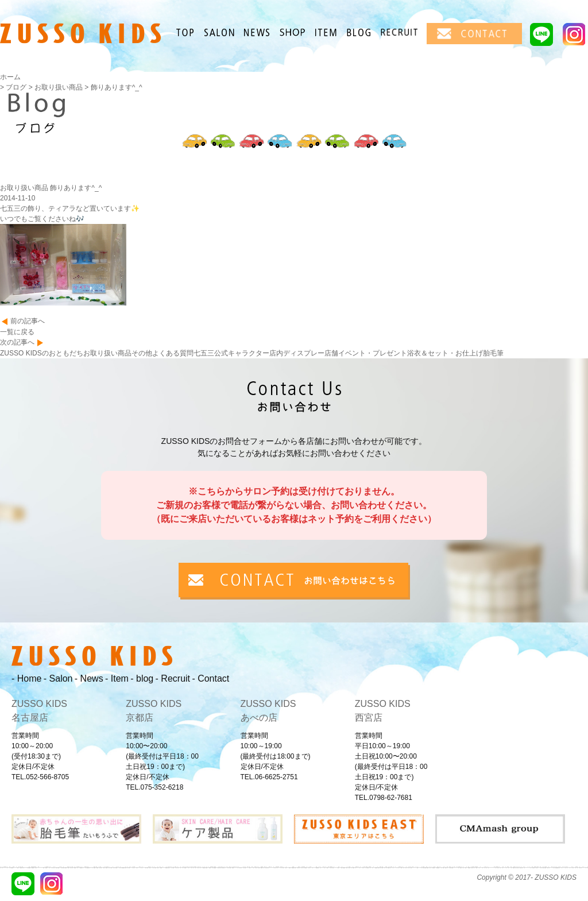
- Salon (58, 678)
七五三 (204, 353)
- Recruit (173, 678)
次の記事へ (17, 342)
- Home (26, 678)
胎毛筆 (493, 353)
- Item (117, 678)
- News (89, 678)
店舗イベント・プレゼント (366, 353)
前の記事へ (28, 321)
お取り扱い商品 (107, 353)
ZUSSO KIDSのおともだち (42, 353)
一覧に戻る (17, 332)
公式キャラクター (242, 353)
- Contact (210, 678)
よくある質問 (173, 353)
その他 (142, 353)
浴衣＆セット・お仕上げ (445, 353)
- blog (142, 678)
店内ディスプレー (297, 353)
